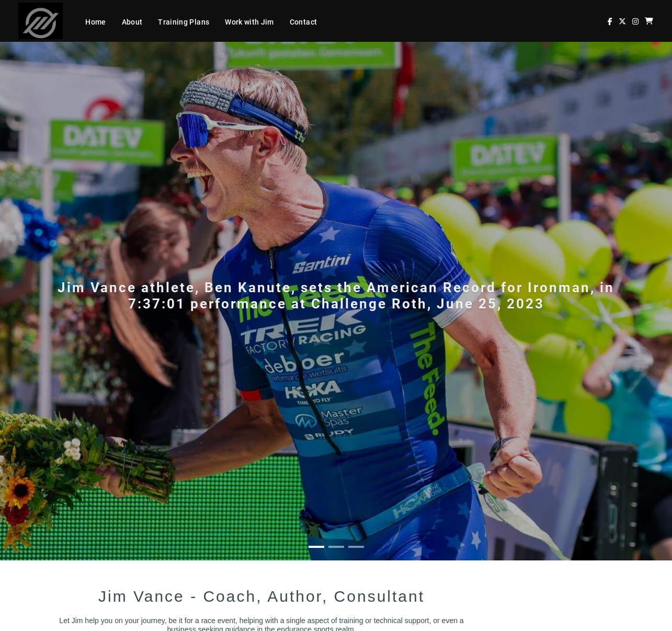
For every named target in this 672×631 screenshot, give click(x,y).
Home (95, 22)
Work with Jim (249, 22)
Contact (303, 22)
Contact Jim (85, 586)
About (132, 22)
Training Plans (184, 22)
